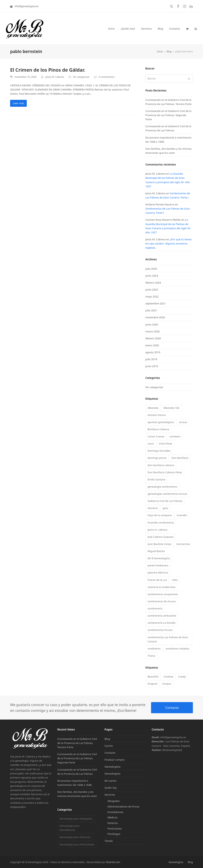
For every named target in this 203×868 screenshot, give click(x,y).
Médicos (113, 817)
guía (165, 508)
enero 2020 (152, 345)
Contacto (172, 708)
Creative (168, 677)
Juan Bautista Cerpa (159, 544)
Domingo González (159, 451)
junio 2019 (152, 366)
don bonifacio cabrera (161, 465)
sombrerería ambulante (162, 616)
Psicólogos (114, 834)
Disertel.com (113, 862)
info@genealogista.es (26, 6)
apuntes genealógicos (161, 422)
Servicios (110, 795)
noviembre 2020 (155, 317)
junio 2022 (152, 290)
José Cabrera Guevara (160, 537)
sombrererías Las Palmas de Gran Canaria (168, 639)
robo (175, 580)
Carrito (109, 746)
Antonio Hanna (157, 415)
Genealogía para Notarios (75, 837)
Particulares (115, 829)
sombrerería (155, 608)
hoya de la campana (160, 515)
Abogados (114, 801)
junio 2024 (152, 276)
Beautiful (153, 677)
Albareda (153, 408)
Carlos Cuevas (156, 436)
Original (152, 684)
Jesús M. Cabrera (55, 77)
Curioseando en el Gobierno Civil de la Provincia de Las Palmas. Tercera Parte (77, 743)
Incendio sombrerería (161, 523)
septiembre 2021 (156, 303)
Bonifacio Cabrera (158, 429)
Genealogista (112, 767)
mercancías (183, 544)
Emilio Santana (156, 479)
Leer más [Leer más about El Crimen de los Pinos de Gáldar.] (18, 103)
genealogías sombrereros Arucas (167, 494)
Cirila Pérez (166, 444)
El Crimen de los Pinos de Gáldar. (48, 70)
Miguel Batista (156, 551)
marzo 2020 (152, 331)
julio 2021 (151, 310)
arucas (183, 422)
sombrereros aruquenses (163, 594)
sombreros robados (177, 649)
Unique (167, 684)
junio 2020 (152, 324)
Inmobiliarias (115, 812)
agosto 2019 (153, 352)
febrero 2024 (153, 283)
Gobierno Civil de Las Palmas (165, 501)
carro (151, 444)
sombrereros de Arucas (162, 601)
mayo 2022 (152, 296)
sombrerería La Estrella (161, 623)
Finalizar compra (114, 760)
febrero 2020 (153, 338)
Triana (151, 656)
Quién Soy (111, 788)
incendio (182, 515)
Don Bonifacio (180, 458)
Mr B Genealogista (159, 558)
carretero (175, 436)
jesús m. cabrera (157, 530)
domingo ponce (157, 458)
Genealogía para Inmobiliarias (69, 828)
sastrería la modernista (161, 587)
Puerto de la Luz (157, 580)
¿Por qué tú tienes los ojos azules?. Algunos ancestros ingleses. (169, 243)
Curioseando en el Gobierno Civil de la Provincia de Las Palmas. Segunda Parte (168, 115)
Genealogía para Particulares (77, 844)
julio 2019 (151, 359)
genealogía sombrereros (162, 487)
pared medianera (158, 565)
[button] (187, 29)
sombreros (154, 649)
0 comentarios (106, 77)
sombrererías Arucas (160, 630)
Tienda (109, 841)
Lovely (182, 677)
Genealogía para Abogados (76, 819)
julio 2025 (151, 269)
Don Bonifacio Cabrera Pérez (165, 472)
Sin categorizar (81, 77)
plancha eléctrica (158, 573)
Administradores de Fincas (123, 806)
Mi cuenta (110, 781)
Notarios (113, 823)
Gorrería (153, 508)
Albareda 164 (171, 408)
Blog (107, 739)
